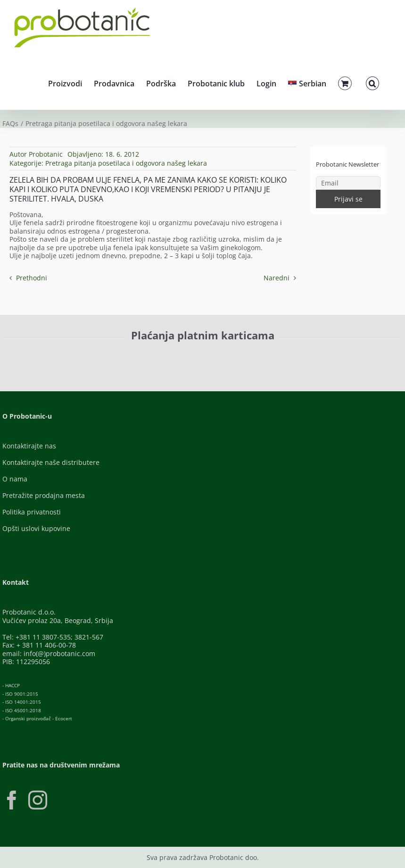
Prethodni (32, 278)
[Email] (348, 183)
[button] (372, 82)
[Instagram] (38, 800)
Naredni (277, 278)
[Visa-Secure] (145, 357)
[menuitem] (307, 82)
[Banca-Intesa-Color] (231, 357)
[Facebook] (12, 800)
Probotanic (46, 154)
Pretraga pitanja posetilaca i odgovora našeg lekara (126, 163)
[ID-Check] (78, 359)
